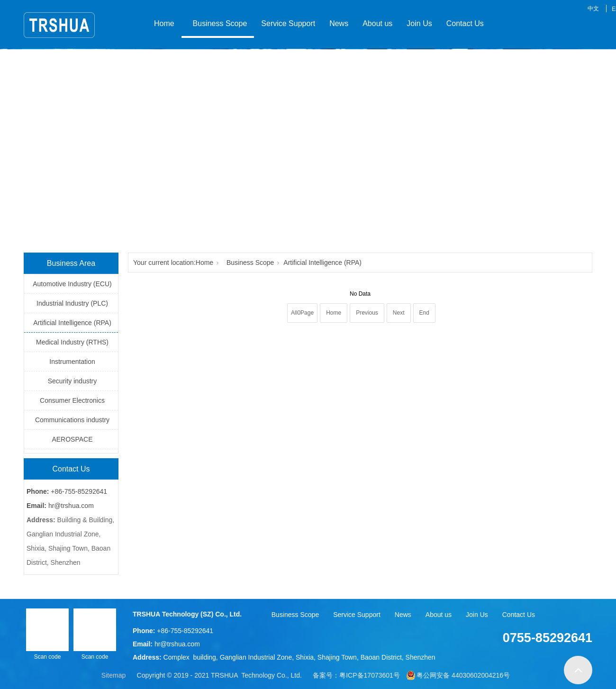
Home (164, 23)
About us (377, 23)
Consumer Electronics (72, 400)
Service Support (288, 23)
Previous (367, 313)
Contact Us (465, 23)
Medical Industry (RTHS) (72, 342)
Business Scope (218, 23)
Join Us (419, 23)
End (424, 313)
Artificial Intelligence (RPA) (72, 323)
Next (399, 313)
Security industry (72, 381)
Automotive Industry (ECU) (72, 284)
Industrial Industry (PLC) (72, 303)
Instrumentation (72, 362)
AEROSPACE (72, 439)
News (339, 23)
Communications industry (72, 420)
